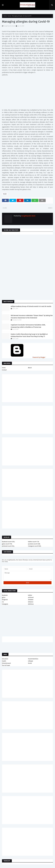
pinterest (31, 597)
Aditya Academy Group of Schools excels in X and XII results (31, 306)
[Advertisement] (27, 252)
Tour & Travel (6, 665)
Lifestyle (31, 661)
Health (4, 661)
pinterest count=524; (8, 546)
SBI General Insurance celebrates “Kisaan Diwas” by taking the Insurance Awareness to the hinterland (32, 317)
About (30, 368)
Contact (4, 370)
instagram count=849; (35, 546)
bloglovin (5, 600)
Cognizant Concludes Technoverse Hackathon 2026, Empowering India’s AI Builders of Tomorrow (28, 326)
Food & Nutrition (33, 659)
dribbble (31, 600)
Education (5, 659)
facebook (5, 595)
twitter (30, 595)
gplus (4, 597)
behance (31, 602)
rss (3, 602)
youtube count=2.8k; (34, 544)
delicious (31, 604)
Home (5, 16)
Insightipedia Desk (9, 26)
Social (9, 16)
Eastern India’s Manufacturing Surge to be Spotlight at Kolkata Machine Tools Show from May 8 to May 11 (29, 335)
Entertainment (6, 663)
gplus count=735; (7, 544)
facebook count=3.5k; (8, 542)
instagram (5, 604)
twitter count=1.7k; (34, 542)
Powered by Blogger (24, 357)
